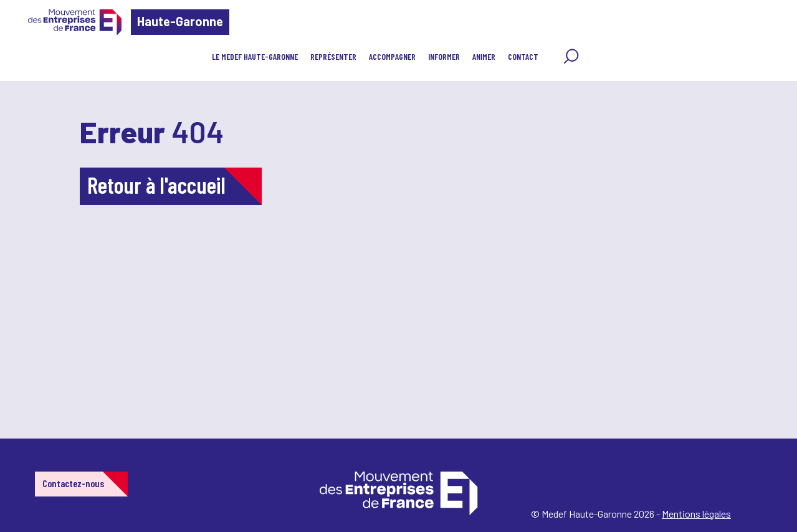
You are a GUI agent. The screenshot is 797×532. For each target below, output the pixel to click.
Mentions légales (696, 514)
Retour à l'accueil (156, 185)
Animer (484, 56)
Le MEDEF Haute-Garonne (255, 56)
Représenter (333, 56)
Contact (523, 56)
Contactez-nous (73, 483)
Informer (444, 56)
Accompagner (392, 56)
